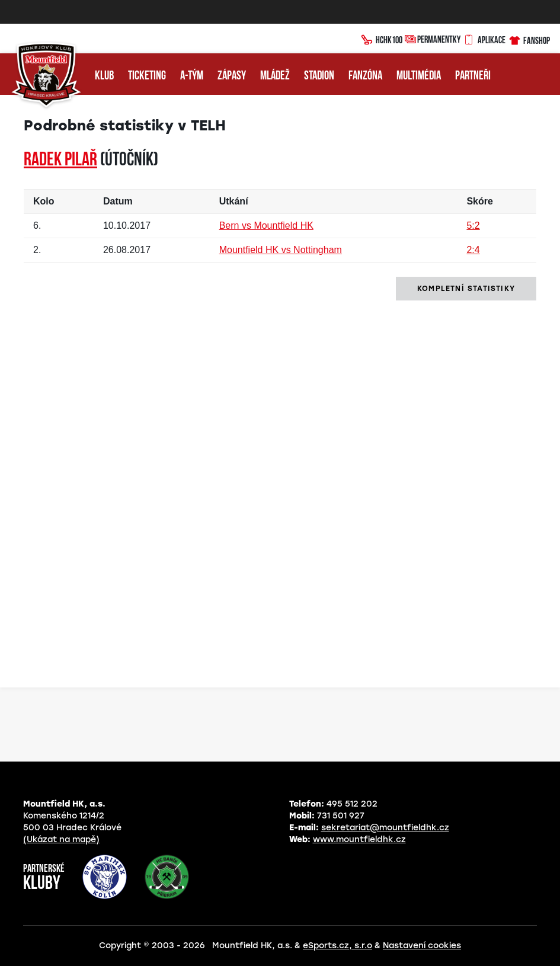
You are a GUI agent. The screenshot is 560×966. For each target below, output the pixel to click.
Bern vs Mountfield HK (266, 225)
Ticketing (147, 76)
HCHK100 (382, 39)
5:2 (473, 225)
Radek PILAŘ (60, 161)
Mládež (275, 76)
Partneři (473, 76)
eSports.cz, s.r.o (337, 946)
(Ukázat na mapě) (61, 839)
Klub (104, 76)
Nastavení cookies (422, 946)
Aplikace (484, 39)
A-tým (192, 76)
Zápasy (232, 76)
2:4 (473, 250)
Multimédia (419, 76)
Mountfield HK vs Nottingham (281, 250)
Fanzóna (365, 76)
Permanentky (433, 39)
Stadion (319, 76)
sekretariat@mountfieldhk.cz (385, 828)
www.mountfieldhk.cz (359, 839)
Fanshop (529, 39)
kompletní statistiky (466, 289)
